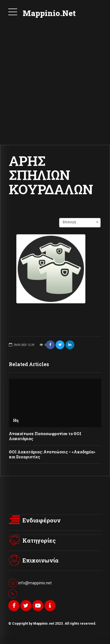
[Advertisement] (55, 87)
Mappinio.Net (49, 13)
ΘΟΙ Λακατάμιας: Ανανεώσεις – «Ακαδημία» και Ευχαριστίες (53, 454)
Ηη (16, 420)
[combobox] (80, 222)
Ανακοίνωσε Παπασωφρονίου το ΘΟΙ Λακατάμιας (45, 436)
